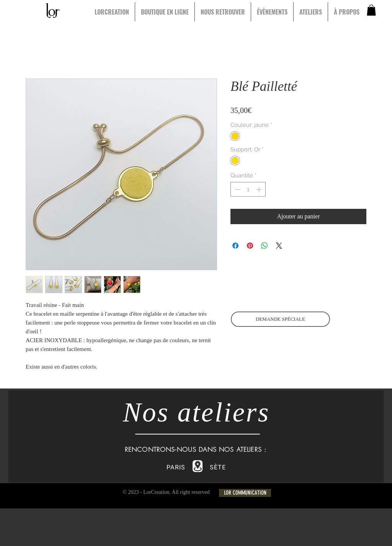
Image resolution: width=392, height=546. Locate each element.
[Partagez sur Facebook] (235, 246)
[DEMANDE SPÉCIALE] (280, 319)
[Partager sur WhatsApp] (265, 246)
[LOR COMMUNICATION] (245, 493)
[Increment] (260, 189)
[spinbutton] (248, 189)
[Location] (198, 466)
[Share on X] (279, 246)
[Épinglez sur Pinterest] (250, 246)
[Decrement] (237, 189)
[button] (371, 10)
